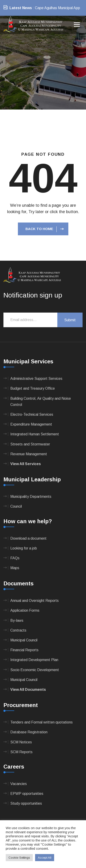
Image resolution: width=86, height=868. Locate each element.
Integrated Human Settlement (35, 434)
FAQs (15, 558)
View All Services (26, 464)
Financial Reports (24, 650)
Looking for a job (24, 548)
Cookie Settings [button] (19, 858)
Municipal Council (24, 640)
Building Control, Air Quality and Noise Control (41, 402)
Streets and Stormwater (30, 444)
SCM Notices (21, 742)
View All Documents (28, 690)
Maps (15, 568)
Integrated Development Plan (34, 660)
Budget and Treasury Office (33, 388)
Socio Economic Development (35, 670)
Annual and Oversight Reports (35, 601)
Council (16, 506)
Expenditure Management (31, 424)
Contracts (18, 630)
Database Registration (29, 732)
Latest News (21, 8)
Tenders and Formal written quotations (42, 722)
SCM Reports (21, 752)
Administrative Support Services (36, 379)
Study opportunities (26, 803)
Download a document (28, 538)
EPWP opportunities (27, 794)
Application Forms (25, 610)
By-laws (17, 620)
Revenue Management (29, 454)
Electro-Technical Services (32, 414)
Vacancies (19, 784)
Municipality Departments (31, 497)
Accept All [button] (45, 858)
